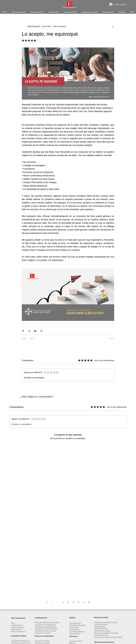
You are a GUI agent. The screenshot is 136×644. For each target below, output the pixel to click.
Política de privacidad (18, 631)
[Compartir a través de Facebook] (23, 331)
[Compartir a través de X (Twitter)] (29, 331)
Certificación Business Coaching (46, 631)
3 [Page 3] (68, 602)
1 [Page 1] (58, 602)
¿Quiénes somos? (17, 625)
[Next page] (84, 602)
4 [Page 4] (73, 602)
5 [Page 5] (78, 602)
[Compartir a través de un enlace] (41, 331)
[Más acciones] (113, 27)
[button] (101, 629)
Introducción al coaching (43, 633)
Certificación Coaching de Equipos (46, 629)
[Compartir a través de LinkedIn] (35, 331)
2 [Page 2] (63, 602)
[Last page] (89, 602)
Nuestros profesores (18, 627)
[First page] (47, 602)
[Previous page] (52, 602)
